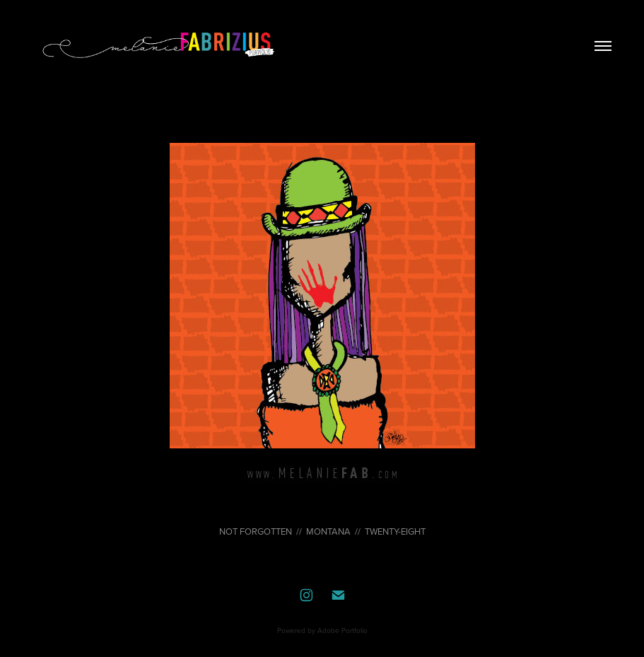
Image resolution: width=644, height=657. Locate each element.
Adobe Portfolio (343, 630)
